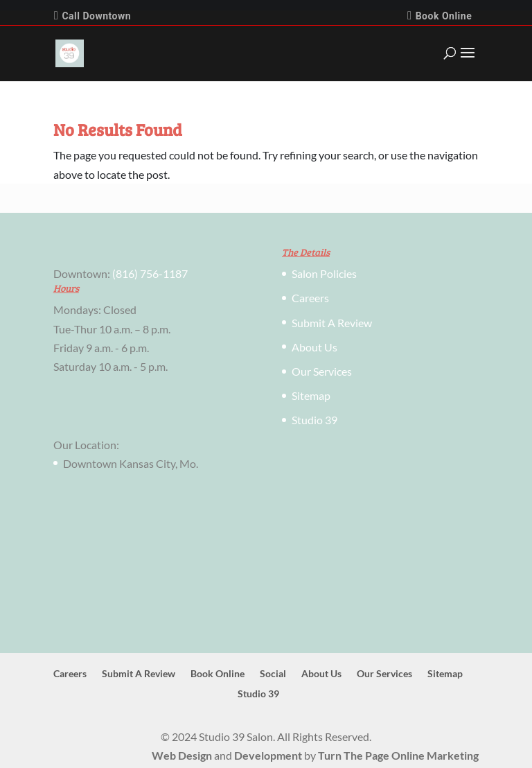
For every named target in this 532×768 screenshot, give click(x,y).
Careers (310, 298)
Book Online (440, 16)
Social (273, 673)
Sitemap (311, 395)
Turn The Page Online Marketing (398, 755)
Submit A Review (332, 323)
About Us (314, 347)
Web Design (182, 755)
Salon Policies (324, 273)
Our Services (322, 371)
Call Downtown (92, 16)
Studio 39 (314, 420)
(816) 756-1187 (150, 273)
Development (268, 755)
